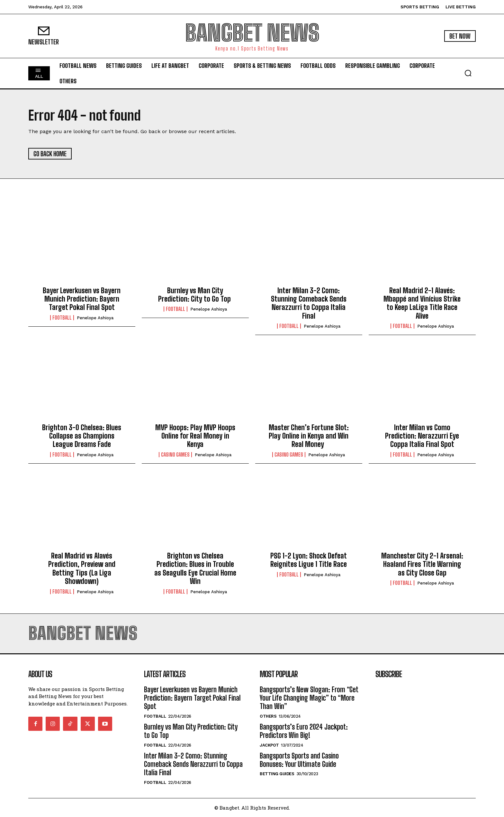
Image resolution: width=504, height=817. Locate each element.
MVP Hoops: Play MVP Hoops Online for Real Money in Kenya (195, 436)
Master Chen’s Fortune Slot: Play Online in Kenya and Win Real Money (309, 436)
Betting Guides (277, 774)
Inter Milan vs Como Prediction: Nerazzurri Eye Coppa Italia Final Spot (422, 436)
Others (268, 716)
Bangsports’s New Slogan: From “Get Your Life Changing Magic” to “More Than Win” (309, 698)
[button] (468, 73)
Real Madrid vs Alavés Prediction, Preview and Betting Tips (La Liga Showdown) (82, 568)
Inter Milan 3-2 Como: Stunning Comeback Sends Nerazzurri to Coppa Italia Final (309, 303)
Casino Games (175, 455)
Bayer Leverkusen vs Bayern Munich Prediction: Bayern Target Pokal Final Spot (82, 299)
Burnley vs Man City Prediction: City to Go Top (195, 295)
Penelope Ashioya (95, 318)
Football (62, 318)
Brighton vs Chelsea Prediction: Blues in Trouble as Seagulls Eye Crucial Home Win (195, 568)
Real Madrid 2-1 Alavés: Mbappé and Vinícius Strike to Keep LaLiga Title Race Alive (422, 303)
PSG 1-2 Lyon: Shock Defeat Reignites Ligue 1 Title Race (309, 560)
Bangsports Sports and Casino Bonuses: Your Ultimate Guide (299, 760)
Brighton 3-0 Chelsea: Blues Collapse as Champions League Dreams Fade (82, 436)
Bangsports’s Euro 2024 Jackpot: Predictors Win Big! (304, 731)
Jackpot (269, 745)
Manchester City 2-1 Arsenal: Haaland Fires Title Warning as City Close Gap (422, 564)
